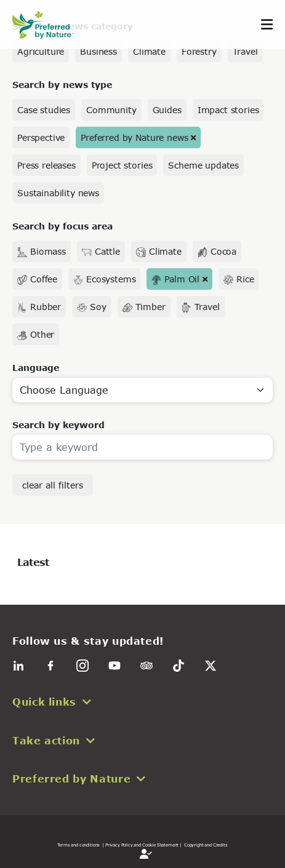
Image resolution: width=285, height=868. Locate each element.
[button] (142, 702)
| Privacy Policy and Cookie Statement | (142, 845)
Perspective (41, 137)
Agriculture (41, 51)
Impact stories (228, 110)
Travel (245, 51)
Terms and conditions (78, 845)
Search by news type (62, 85)
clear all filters (53, 485)
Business (98, 51)
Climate (149, 51)
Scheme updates (203, 165)
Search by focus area (62, 226)
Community (111, 110)
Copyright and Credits (206, 845)
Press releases (46, 165)
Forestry (199, 51)
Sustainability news (58, 193)
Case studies (44, 110)
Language (36, 368)
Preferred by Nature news (134, 137)
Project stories (122, 165)
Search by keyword (58, 425)
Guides (167, 110)
